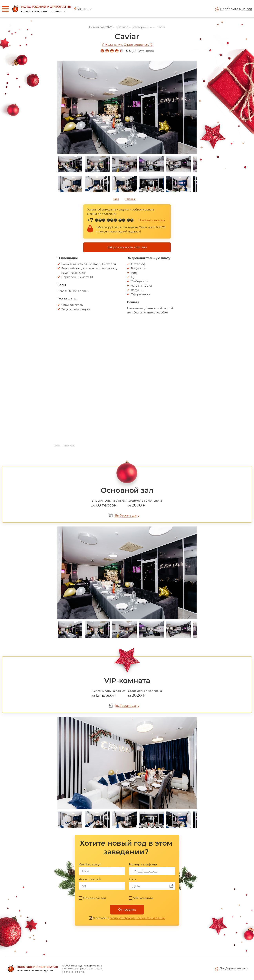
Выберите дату (127, 515)
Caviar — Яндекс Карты (65, 446)
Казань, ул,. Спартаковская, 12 (129, 45)
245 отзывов (143, 51)
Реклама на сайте (73, 972)
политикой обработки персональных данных (137, 918)
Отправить (127, 909)
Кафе (116, 199)
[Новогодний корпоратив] (41, 9)
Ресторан (131, 199)
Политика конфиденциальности (82, 969)
